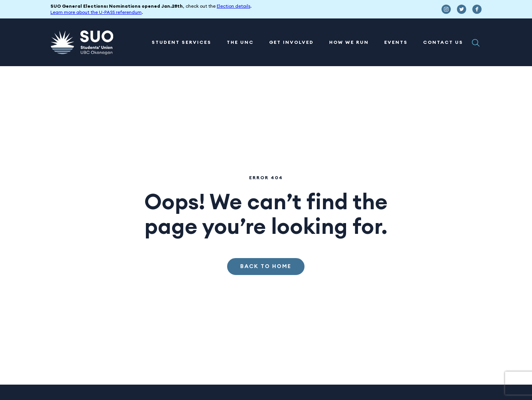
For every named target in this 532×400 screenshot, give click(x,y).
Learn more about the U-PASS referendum (96, 12)
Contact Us (443, 42)
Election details (233, 6)
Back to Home (266, 267)
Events (396, 42)
